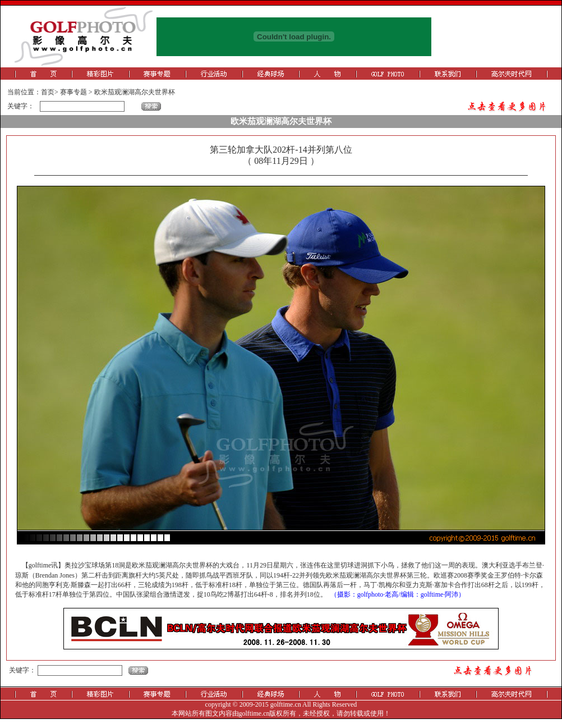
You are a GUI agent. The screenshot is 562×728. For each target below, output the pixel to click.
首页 (48, 92)
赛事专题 (73, 92)
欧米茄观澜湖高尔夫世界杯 (135, 92)
